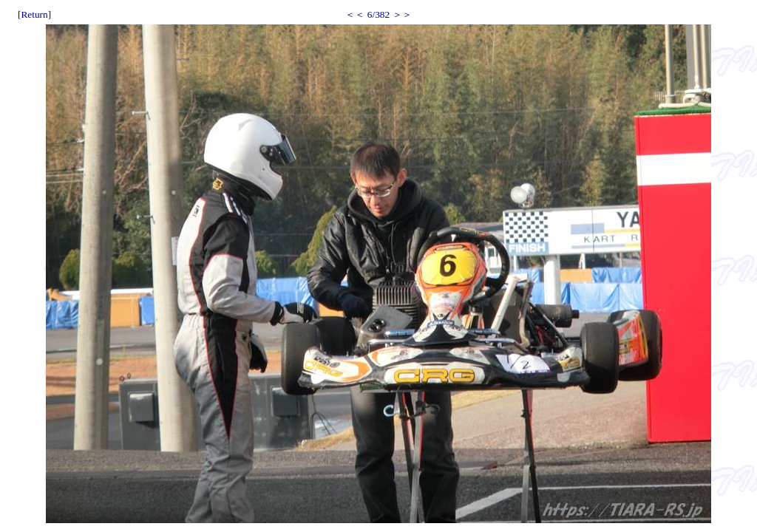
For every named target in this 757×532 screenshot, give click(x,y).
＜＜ (355, 14)
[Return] (34, 14)
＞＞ (402, 14)
